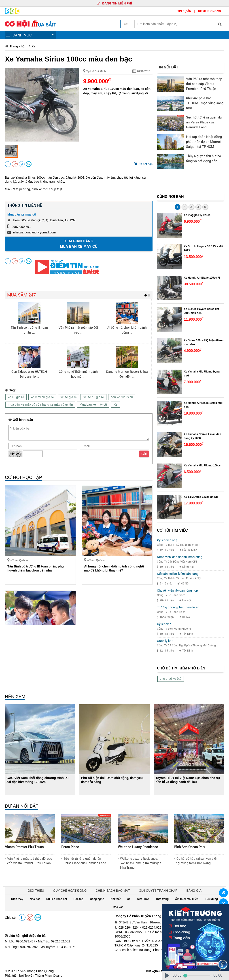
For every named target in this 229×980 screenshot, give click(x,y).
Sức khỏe (143, 899)
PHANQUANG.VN (156, 971)
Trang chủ (17, 46)
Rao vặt (118, 907)
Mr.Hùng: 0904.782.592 (21, 947)
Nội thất (116, 899)
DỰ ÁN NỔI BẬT (22, 806)
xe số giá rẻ (69, 397)
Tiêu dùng (211, 899)
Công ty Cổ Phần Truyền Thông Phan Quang (147, 916)
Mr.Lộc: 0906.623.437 (20, 941)
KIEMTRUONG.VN (210, 11)
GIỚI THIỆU (36, 891)
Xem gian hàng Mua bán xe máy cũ (79, 244)
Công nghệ (97, 899)
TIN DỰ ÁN (184, 11)
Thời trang (162, 899)
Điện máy (17, 899)
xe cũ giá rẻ (16, 397)
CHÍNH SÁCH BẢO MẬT (113, 891)
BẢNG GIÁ (194, 891)
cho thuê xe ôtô (171, 679)
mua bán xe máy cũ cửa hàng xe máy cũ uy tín (40, 404)
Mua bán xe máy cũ (22, 214)
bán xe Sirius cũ (122, 397)
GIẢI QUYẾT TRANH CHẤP (158, 891)
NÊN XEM (15, 696)
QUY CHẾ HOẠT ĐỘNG (70, 891)
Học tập (78, 899)
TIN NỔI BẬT (168, 67)
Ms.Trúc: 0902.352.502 (54, 941)
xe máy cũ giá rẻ (42, 397)
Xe (33, 46)
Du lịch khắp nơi (57, 899)
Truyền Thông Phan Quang (35, 971)
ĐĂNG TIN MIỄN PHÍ (114, 3)
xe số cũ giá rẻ (94, 397)
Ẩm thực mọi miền (187, 899)
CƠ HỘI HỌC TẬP (23, 477)
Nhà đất (35, 899)
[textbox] (179, 24)
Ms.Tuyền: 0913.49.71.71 (58, 947)
